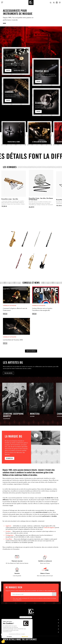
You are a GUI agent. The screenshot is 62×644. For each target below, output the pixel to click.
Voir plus (5, 314)
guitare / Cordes (43, 271)
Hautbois (47, 249)
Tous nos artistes (8, 373)
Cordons (8, 531)
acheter (38, 81)
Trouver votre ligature (19, 70)
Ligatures (8, 526)
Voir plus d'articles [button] (31, 351)
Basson (16, 271)
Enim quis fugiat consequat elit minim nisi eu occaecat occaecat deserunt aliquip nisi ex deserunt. (34, 599)
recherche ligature (49, 528)
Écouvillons (9, 539)
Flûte (34, 249)
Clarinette (23, 249)
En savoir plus (10, 458)
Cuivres (28, 271)
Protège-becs (10, 535)
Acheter (8, 70)
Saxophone (10, 249)
